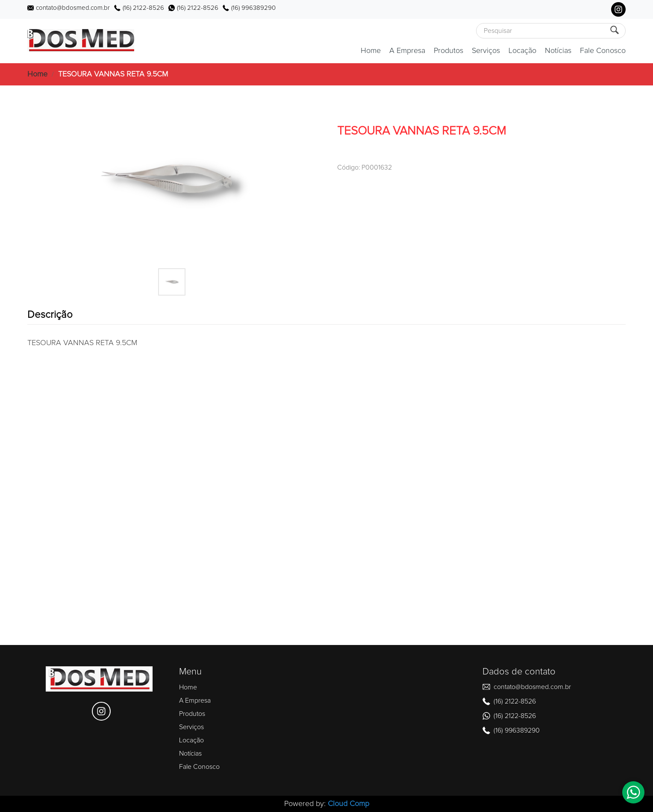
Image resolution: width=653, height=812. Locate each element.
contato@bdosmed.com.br (73, 8)
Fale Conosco (603, 51)
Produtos (449, 51)
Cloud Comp (349, 804)
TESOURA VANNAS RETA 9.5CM (113, 74)
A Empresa (407, 51)
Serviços (486, 51)
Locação (522, 51)
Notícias (558, 51)
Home (371, 51)
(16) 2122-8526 (143, 8)
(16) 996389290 (253, 8)
